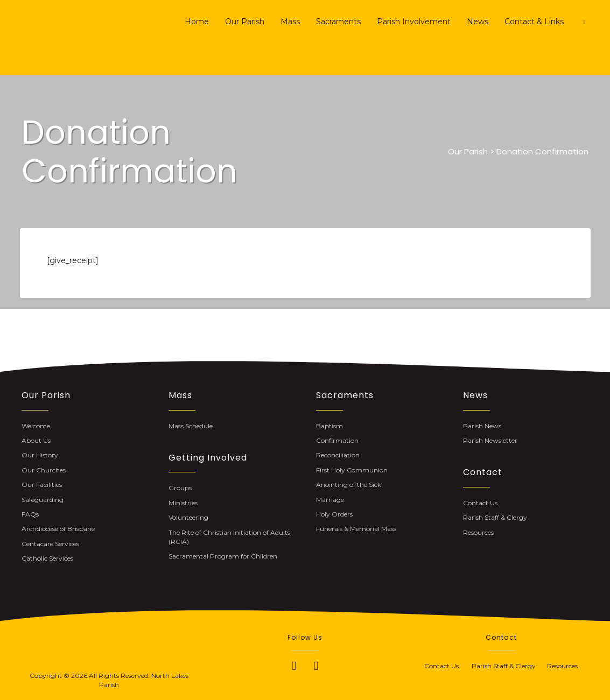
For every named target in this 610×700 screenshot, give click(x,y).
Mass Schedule (191, 426)
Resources (478, 532)
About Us (36, 440)
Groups (180, 488)
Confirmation (337, 440)
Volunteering (188, 517)
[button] (294, 666)
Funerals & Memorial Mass (356, 529)
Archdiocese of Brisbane (58, 529)
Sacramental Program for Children (223, 556)
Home (197, 22)
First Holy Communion (352, 470)
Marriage (330, 500)
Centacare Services (50, 544)
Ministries (183, 503)
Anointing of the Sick (349, 485)
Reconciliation (338, 455)
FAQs (30, 514)
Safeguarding (43, 500)
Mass (290, 22)
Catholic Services (47, 558)
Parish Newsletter (490, 440)
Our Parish (245, 22)
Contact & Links (534, 22)
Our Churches (44, 470)
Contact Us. (448, 666)
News (478, 22)
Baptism (329, 426)
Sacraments (338, 22)
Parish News (482, 426)
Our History (40, 455)
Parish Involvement (414, 22)
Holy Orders (334, 514)
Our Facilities (42, 485)
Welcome (36, 426)
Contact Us (480, 503)
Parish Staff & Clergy (495, 517)
